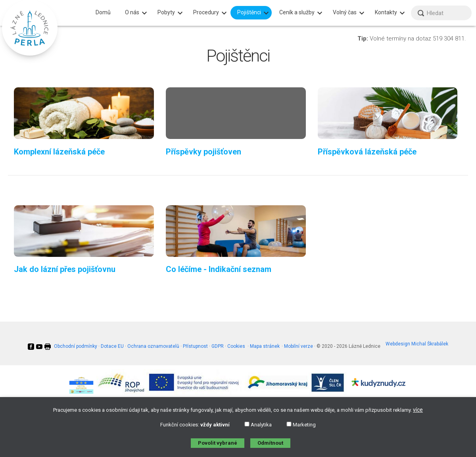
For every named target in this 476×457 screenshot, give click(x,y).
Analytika (258, 425)
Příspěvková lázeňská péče (367, 152)
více (418, 410)
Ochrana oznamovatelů (153, 346)
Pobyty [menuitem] (166, 12)
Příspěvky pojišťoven (203, 152)
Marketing (301, 425)
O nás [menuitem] (132, 12)
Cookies (236, 346)
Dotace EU (112, 346)
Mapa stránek (265, 346)
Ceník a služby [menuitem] (297, 12)
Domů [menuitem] (103, 12)
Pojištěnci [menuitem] (249, 12)
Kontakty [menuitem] (386, 12)
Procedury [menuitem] (206, 12)
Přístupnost (195, 346)
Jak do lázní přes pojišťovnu (65, 269)
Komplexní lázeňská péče (59, 152)
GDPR (218, 346)
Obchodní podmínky (76, 346)
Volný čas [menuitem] (345, 12)
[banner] (30, 28)
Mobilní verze (298, 346)
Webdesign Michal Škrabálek (417, 344)
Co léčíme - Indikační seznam (219, 269)
